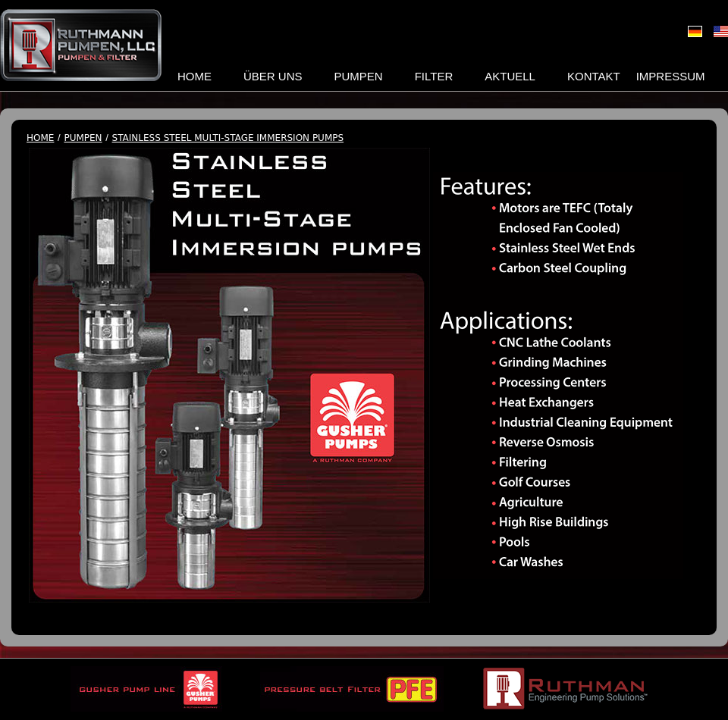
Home (195, 76)
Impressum (671, 76)
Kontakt (594, 76)
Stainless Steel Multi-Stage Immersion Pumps (228, 138)
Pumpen (359, 76)
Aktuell (510, 76)
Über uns (273, 76)
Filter (434, 76)
